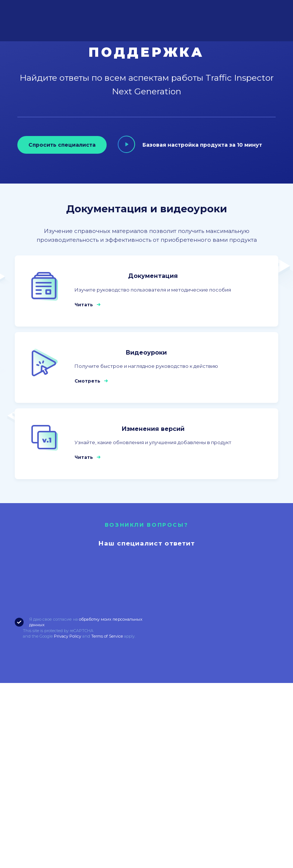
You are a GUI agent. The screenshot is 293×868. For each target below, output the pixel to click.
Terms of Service (107, 636)
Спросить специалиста (62, 145)
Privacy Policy (68, 636)
